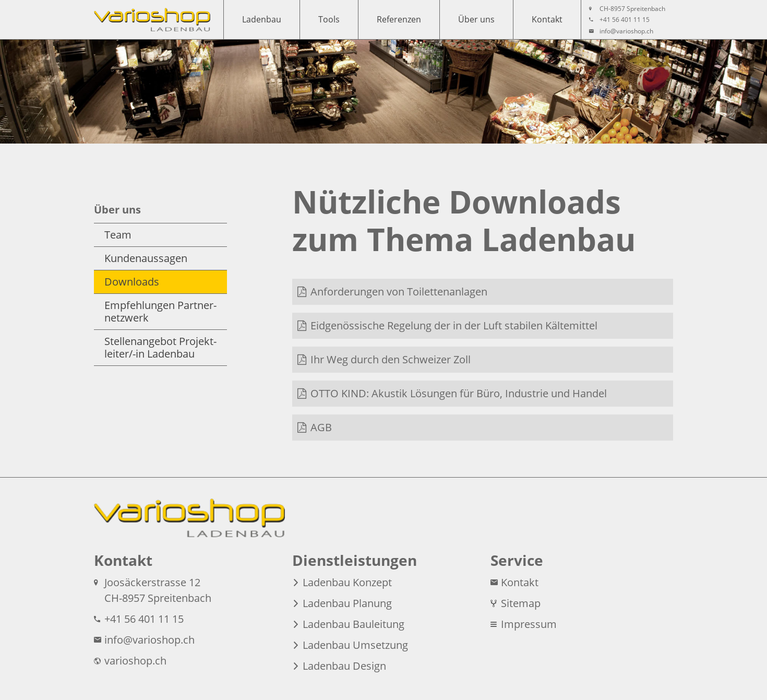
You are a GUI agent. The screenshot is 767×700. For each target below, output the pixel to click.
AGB (321, 427)
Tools (329, 19)
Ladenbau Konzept (342, 582)
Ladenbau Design (339, 666)
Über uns (476, 19)
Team (118, 235)
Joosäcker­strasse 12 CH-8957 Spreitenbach (153, 590)
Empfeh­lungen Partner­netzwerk (160, 311)
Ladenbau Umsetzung (350, 645)
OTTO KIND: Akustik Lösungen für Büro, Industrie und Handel (459, 393)
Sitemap (516, 603)
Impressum (524, 624)
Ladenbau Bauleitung (348, 624)
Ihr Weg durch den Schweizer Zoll (391, 359)
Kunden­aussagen (146, 258)
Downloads (132, 282)
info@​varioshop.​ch (621, 31)
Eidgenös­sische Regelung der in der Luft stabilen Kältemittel (454, 325)
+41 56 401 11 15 (619, 20)
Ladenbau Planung (342, 603)
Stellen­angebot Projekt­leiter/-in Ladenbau (160, 347)
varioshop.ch (130, 661)
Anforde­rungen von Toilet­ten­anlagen (399, 292)
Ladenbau (262, 19)
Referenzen (399, 19)
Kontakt (547, 19)
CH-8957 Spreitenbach (627, 9)
